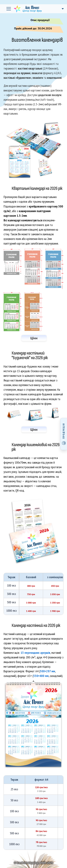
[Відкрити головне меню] (9, 9)
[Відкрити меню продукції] (64, 434)
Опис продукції (45, 21)
